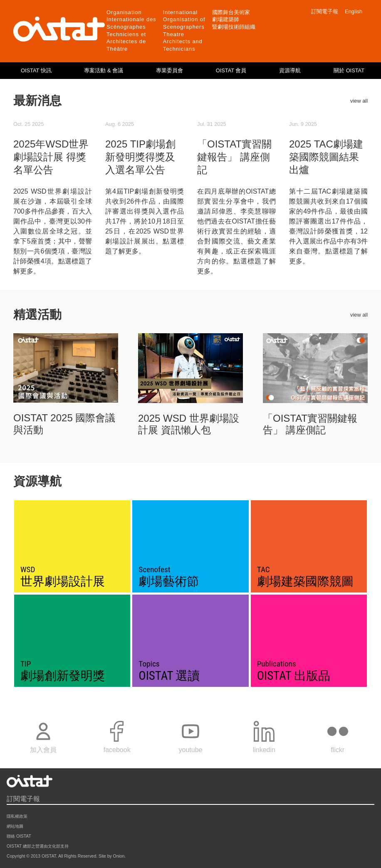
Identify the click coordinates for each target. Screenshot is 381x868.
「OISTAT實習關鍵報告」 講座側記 (234, 157)
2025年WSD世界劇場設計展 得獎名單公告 (51, 157)
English (354, 11)
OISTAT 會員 (231, 70)
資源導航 (290, 70)
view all (359, 101)
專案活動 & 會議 (104, 70)
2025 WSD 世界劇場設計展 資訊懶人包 (189, 424)
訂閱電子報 (325, 11)
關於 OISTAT (349, 70)
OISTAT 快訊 (36, 70)
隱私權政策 (17, 816)
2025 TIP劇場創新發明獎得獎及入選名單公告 (140, 157)
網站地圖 (15, 826)
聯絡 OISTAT (19, 836)
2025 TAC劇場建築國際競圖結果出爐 (326, 157)
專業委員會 (169, 70)
